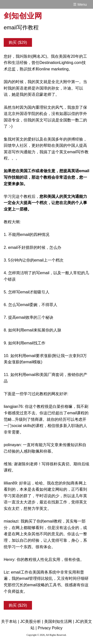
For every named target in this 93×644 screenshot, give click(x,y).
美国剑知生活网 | (59, 621)
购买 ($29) (18, 42)
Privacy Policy (50, 628)
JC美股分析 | (31, 621)
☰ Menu (80, 4)
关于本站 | (10, 621)
